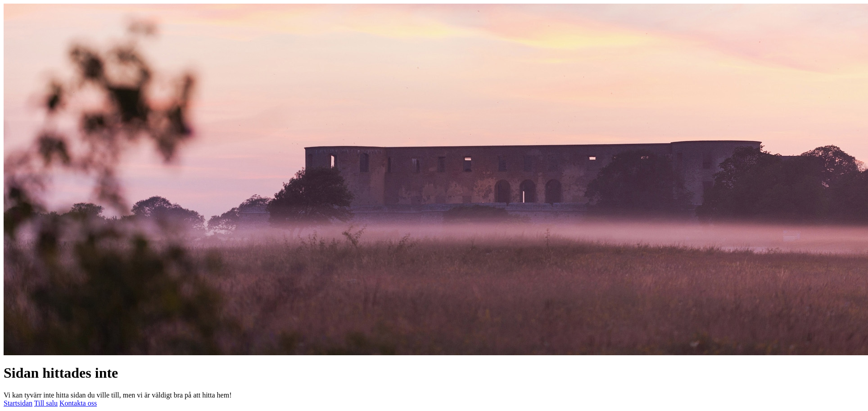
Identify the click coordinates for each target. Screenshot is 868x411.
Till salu (46, 403)
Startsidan (18, 403)
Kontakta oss (78, 403)
